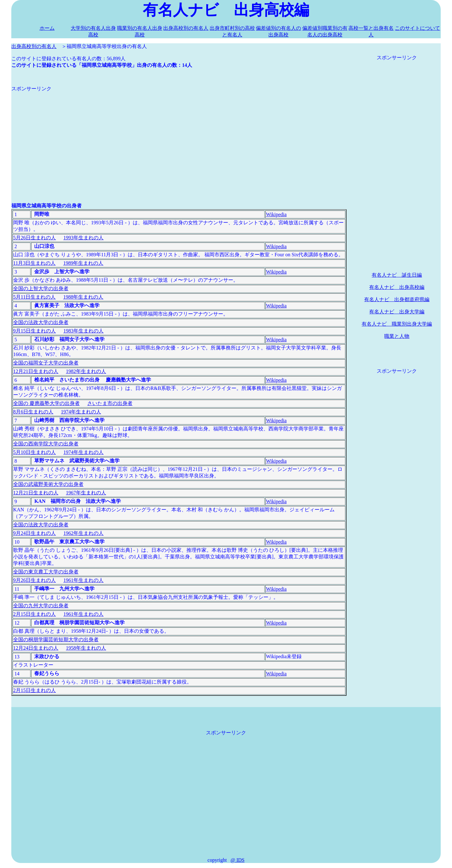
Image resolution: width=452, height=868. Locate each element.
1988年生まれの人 (83, 297)
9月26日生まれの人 (35, 580)
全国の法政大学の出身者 (41, 322)
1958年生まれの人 (86, 648)
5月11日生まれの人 (34, 297)
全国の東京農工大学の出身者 (46, 572)
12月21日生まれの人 (36, 371)
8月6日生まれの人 (33, 412)
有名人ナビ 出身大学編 (397, 312)
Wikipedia (276, 214)
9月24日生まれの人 (35, 533)
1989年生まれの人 (83, 263)
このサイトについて (417, 28)
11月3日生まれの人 (34, 263)
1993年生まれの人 (83, 238)
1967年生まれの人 (86, 493)
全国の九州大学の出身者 (41, 606)
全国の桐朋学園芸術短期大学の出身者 (56, 639)
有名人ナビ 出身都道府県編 (397, 299)
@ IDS (237, 860)
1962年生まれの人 (83, 533)
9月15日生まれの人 (35, 331)
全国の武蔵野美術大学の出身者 (48, 484)
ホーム (47, 28)
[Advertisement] (179, 136)
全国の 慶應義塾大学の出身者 (46, 403)
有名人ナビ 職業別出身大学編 (397, 324)
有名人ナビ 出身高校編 (397, 287)
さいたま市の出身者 (110, 403)
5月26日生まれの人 (35, 238)
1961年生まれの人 (83, 580)
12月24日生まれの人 (36, 648)
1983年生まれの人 (83, 331)
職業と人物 (397, 336)
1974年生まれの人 (81, 412)
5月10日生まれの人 (35, 452)
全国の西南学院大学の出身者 (46, 444)
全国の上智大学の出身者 (41, 288)
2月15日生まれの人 (35, 614)
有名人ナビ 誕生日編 (397, 275)
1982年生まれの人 (86, 371)
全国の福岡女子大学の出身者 (46, 363)
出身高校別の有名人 (186, 28)
